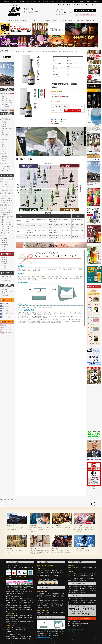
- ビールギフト (5, 184)
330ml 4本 (4, 238)
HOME (18, 51)
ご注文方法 (5, 304)
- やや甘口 (4, 149)
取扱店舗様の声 (57, 548)
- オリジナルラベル (7, 191)
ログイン (81, 5)
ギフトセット (37, 21)
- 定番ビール (5, 96)
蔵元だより (11, 526)
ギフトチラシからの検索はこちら (93, 183)
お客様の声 (33, 526)
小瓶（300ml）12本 (7, 233)
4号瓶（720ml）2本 (7, 226)
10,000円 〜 (5, 203)
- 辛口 (3, 142)
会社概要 (5, 325)
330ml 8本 (4, 243)
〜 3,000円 (4, 196)
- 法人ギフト (5, 189)
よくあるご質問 (79, 548)
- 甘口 (3, 151)
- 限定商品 (4, 161)
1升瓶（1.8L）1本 (6, 220)
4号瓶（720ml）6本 (7, 231)
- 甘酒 (3, 137)
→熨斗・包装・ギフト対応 (44, 637)
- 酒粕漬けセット (6, 277)
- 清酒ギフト (5, 182)
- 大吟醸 (3, 122)
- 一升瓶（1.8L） (6, 166)
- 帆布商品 (4, 289)
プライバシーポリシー (8, 330)
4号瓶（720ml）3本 (7, 229)
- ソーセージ (5, 279)
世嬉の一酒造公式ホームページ (85, 11)
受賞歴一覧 (33, 548)
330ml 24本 (4, 247)
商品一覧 (10, 21)
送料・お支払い (68, 21)
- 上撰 (3, 131)
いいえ (79, 106)
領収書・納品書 (6, 317)
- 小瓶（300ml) (6, 171)
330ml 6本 (4, 240)
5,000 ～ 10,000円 (7, 200)
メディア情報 (78, 526)
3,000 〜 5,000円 (6, 198)
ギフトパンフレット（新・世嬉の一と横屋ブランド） (47, 51)
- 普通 (3, 147)
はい (74, 106)
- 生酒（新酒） (5, 135)
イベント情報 (56, 526)
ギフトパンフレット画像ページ (27, 51)
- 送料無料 (4, 157)
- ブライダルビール (7, 102)
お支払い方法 (6, 306)
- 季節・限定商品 (6, 100)
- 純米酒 (3, 126)
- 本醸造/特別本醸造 (7, 129)
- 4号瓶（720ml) (6, 168)
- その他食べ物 (5, 281)
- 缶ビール (4, 98)
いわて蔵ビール (25, 21)
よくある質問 (79, 21)
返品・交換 (5, 311)
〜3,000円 (4, 208)
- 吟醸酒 (3, 124)
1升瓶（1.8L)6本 (6, 224)
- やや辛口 (4, 145)
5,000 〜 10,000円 (7, 212)
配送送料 (5, 308)
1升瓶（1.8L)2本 (6, 222)
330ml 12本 (4, 245)
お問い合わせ (90, 21)
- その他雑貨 (5, 295)
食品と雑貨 (47, 21)
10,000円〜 (4, 215)
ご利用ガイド (57, 21)
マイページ (71, 5)
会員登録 (62, 5)
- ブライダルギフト (7, 187)
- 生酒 (3, 133)
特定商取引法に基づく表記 (76, 630)
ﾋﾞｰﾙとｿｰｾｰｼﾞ (5, 249)
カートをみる (91, 5)
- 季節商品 (4, 159)
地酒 (17, 21)
